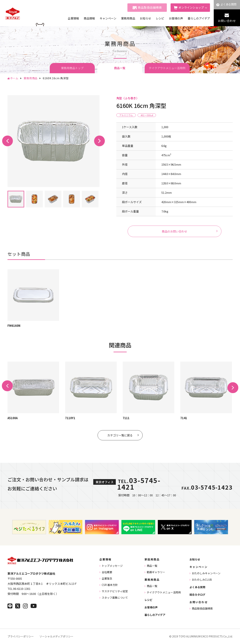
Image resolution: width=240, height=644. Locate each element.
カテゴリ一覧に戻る (120, 435)
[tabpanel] (53, 141)
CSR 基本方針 (110, 585)
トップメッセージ (112, 566)
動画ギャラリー (156, 572)
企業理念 (107, 578)
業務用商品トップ (72, 68)
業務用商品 (128, 18)
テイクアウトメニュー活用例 (167, 68)
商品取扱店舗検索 (150, 7)
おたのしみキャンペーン (206, 573)
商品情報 (89, 18)
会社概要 (107, 572)
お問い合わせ (227, 21)
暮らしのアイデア (199, 18)
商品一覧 (152, 566)
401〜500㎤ (147, 115)
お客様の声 (176, 18)
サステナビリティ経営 (115, 591)
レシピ (160, 18)
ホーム (14, 78)
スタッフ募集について (115, 598)
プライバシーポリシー (21, 636)
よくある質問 (228, 4)
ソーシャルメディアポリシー (56, 636)
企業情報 (73, 18)
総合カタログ (197, 595)
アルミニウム (126, 115)
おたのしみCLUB (202, 580)
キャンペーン (108, 18)
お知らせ (145, 18)
